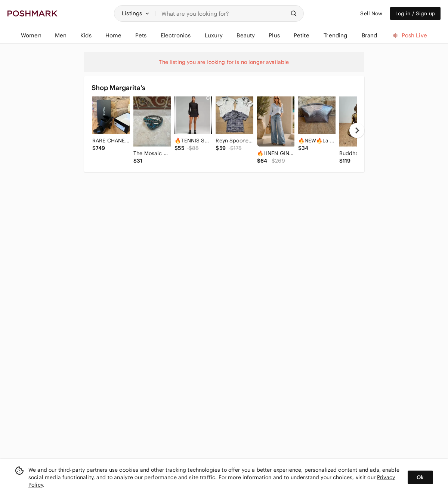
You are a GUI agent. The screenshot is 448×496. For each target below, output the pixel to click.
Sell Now (371, 13)
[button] (136, 13)
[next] (357, 130)
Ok (420, 477)
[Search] (223, 13)
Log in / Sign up (415, 13)
